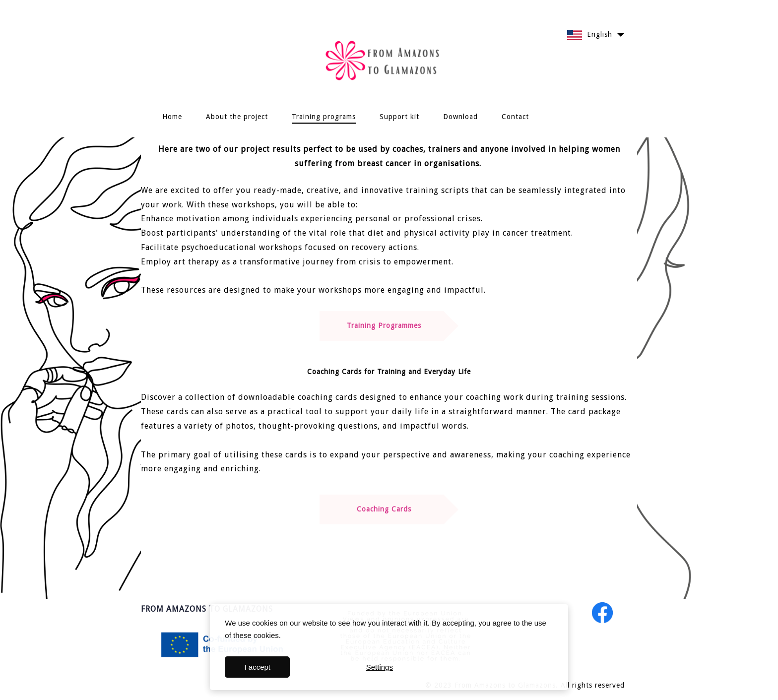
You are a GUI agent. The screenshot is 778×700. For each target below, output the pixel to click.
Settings (380, 667)
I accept (258, 667)
